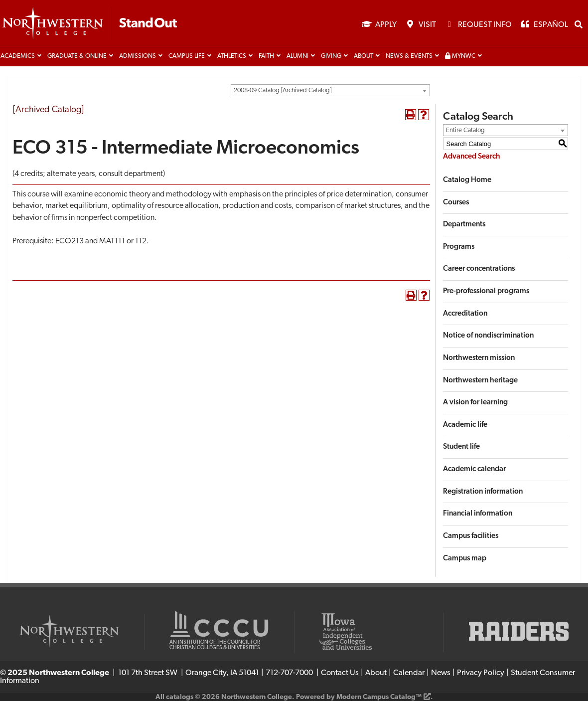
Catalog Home (467, 180)
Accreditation (465, 314)
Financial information (478, 514)
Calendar (409, 673)
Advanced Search (472, 157)
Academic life (465, 425)
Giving (331, 56)
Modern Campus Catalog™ (379, 697)
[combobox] (330, 90)
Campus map (465, 559)
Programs (459, 247)
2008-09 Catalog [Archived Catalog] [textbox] (283, 90)
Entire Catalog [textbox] (465, 130)
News (441, 673)
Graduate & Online (77, 56)
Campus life (187, 56)
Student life (461, 447)
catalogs (180, 697)
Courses (456, 203)
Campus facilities (471, 536)
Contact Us (340, 673)
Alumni (297, 56)
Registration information (483, 492)
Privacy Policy (481, 673)
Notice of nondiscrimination (488, 336)
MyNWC (460, 56)
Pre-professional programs (486, 291)
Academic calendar (474, 469)
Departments (464, 225)
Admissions (138, 56)
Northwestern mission (479, 358)
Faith (266, 56)
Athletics (232, 56)
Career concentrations (479, 269)
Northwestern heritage (480, 381)
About (364, 56)
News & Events (409, 56)
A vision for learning (475, 403)
